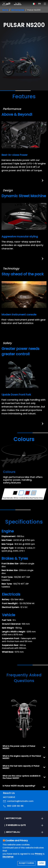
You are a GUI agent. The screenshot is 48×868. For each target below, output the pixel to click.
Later (41, 863)
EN (39, 4)
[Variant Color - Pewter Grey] (34, 493)
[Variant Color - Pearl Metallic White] (21, 493)
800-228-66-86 (15, 806)
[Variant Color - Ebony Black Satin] (15, 493)
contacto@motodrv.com (20, 801)
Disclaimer (8, 857)
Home (5, 10)
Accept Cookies (26, 863)
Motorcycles (18, 10)
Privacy (39, 854)
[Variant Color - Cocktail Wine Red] (27, 493)
